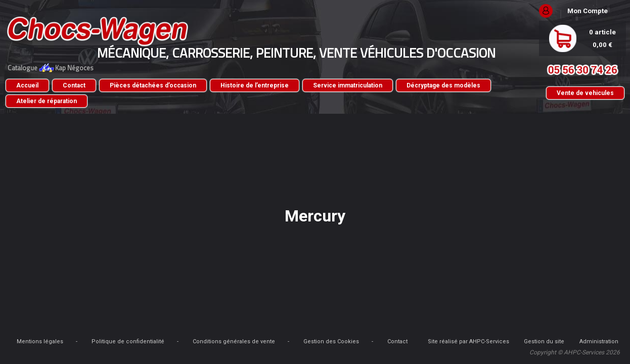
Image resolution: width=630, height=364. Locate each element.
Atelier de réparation (208, 101)
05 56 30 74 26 (519, 70)
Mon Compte (524, 11)
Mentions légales (143, 342)
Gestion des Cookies (434, 342)
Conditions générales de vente (336, 342)
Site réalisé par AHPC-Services (146, 351)
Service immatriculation (411, 85)
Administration (402, 351)
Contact (137, 85)
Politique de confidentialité (231, 342)
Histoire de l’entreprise (318, 85)
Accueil (91, 85)
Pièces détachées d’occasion (216, 85)
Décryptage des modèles (116, 101)
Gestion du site (285, 351)
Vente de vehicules (522, 93)
